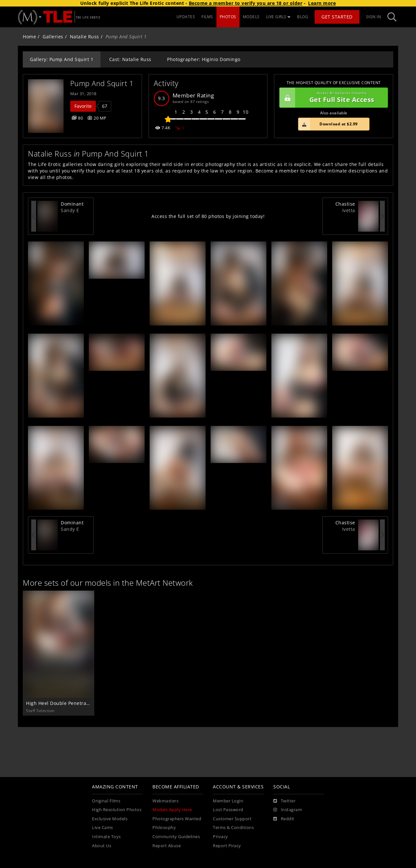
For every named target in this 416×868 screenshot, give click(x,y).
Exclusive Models (110, 819)
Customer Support (232, 819)
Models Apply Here (172, 810)
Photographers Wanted (177, 819)
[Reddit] (284, 819)
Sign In (374, 17)
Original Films (106, 801)
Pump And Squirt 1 (102, 83)
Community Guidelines (176, 837)
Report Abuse (167, 846)
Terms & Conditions (233, 828)
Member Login (228, 801)
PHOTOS (228, 17)
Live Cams (103, 828)
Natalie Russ (84, 37)
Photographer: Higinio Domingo (204, 59)
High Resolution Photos (117, 810)
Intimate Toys (106, 837)
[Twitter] (284, 801)
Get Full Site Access (332, 98)
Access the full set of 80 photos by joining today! (208, 216)
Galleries (53, 37)
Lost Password (228, 810)
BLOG (303, 17)
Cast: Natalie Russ (130, 59)
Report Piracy (227, 846)
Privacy (221, 837)
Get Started (337, 17)
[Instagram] (288, 810)
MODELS (251, 17)
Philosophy (164, 828)
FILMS (207, 17)
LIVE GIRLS (279, 17)
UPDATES (186, 17)
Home (29, 37)
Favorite (83, 106)
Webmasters (165, 801)
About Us (102, 846)
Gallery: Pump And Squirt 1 (62, 59)
